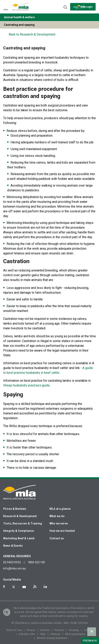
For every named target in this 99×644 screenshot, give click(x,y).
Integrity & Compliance (18, 531)
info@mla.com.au (15, 568)
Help (43, 634)
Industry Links (27, 634)
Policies (59, 630)
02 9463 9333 (12, 562)
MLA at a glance (60, 509)
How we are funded (62, 531)
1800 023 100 (36, 562)
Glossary (74, 630)
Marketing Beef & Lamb (19, 538)
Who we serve (59, 523)
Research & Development (20, 516)
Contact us (57, 538)
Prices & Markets (15, 509)
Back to (32, 34)
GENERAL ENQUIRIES (17, 556)
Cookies (45, 630)
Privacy (31, 630)
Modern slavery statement (52, 638)
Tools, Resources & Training (23, 523)
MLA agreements (75, 634)
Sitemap (55, 634)
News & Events (13, 546)
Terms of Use (14, 630)
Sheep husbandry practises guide (26, 385)
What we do (57, 516)
